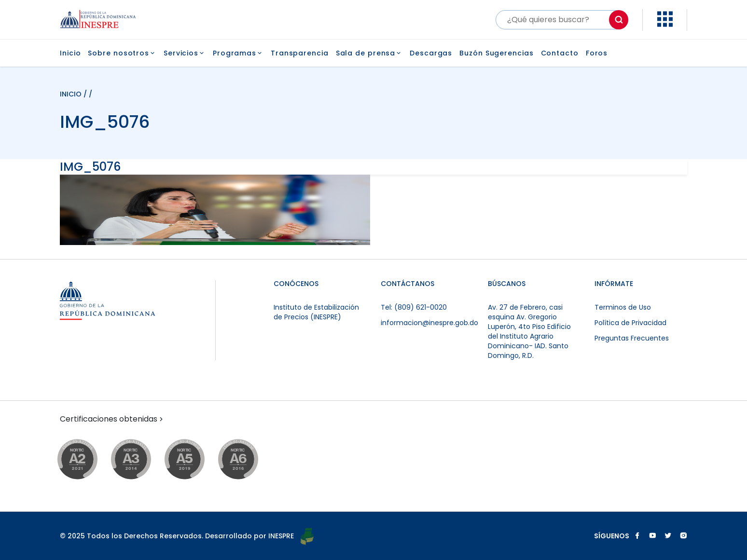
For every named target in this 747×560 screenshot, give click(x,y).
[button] (665, 24)
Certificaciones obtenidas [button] (112, 419)
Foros (597, 53)
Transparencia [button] (300, 53)
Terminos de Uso (623, 307)
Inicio (70, 53)
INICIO (72, 94)
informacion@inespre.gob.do (429, 323)
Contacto (560, 53)
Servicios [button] (185, 53)
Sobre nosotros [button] (122, 53)
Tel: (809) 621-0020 (414, 307)
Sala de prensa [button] (369, 53)
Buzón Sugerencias (496, 53)
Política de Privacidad (630, 323)
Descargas (431, 53)
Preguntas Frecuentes (632, 338)
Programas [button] (238, 53)
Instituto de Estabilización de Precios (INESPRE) (316, 312)
